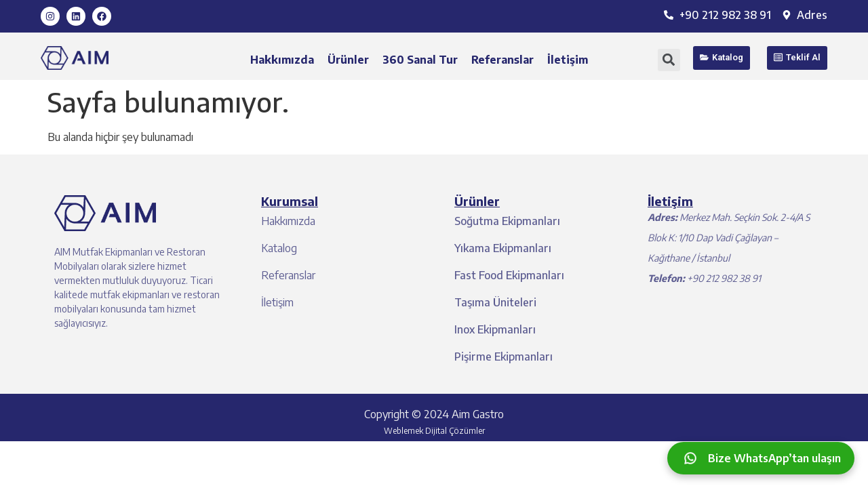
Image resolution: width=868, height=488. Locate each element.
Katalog (279, 248)
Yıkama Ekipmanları (503, 248)
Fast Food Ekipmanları (509, 275)
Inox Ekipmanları (495, 329)
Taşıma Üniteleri (495, 302)
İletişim (568, 60)
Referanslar (502, 60)
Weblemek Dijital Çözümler (434, 431)
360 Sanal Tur (420, 60)
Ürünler (348, 60)
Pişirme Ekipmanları (504, 357)
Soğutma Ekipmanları (507, 221)
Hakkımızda (282, 60)
